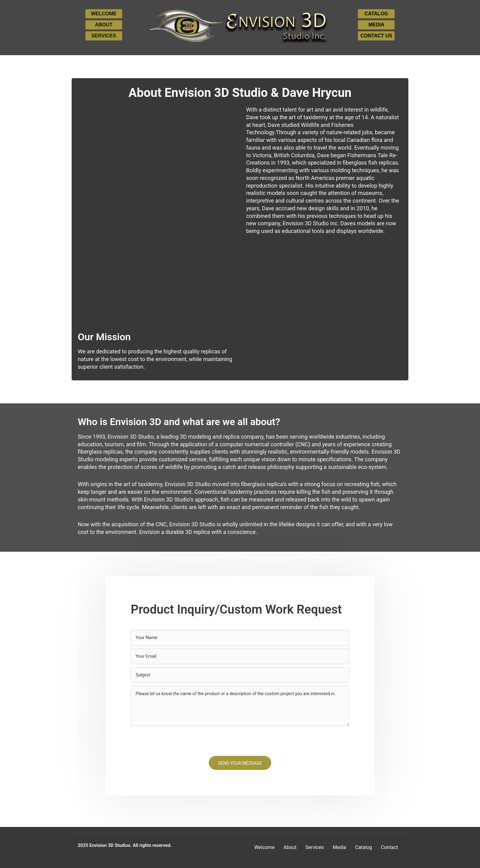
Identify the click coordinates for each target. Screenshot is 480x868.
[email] (240, 657)
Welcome (264, 847)
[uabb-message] (240, 707)
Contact (389, 847)
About (290, 847)
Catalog (364, 847)
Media (339, 847)
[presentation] (177, 742)
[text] (240, 638)
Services (315, 847)
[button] (104, 14)
